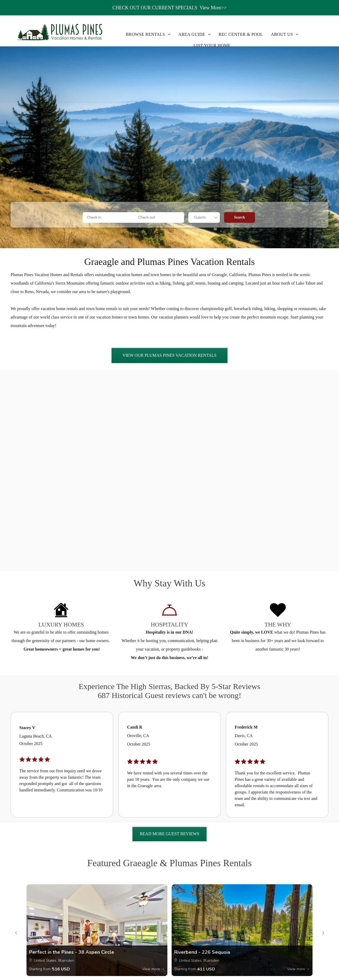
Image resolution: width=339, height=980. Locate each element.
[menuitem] (148, 34)
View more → (153, 969)
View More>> (213, 8)
